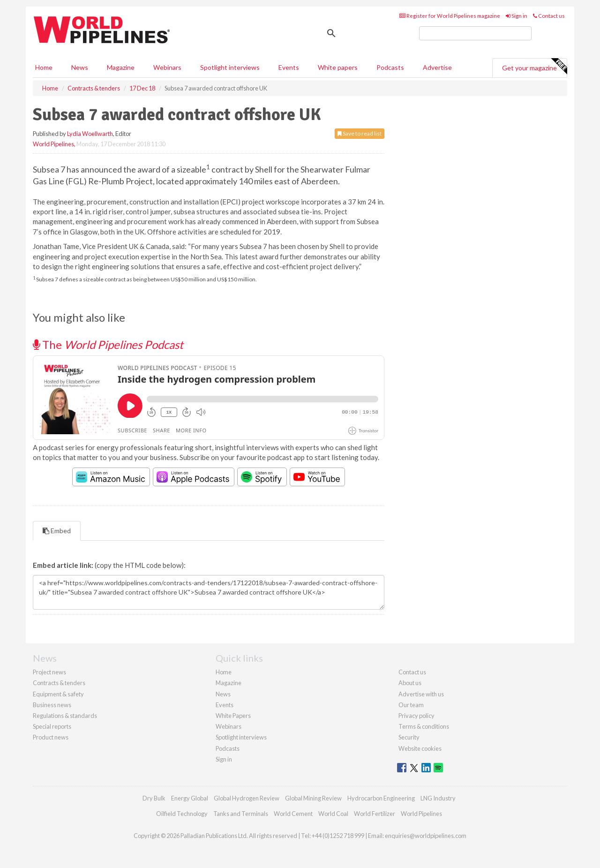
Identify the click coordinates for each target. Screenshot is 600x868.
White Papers (233, 716)
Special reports (52, 726)
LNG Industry (438, 798)
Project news (49, 672)
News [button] (80, 67)
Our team (411, 705)
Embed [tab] (57, 531)
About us (410, 683)
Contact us (549, 16)
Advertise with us (421, 694)
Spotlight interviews (230, 67)
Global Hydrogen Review (247, 798)
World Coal (333, 814)
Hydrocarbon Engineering (381, 798)
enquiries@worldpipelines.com (426, 836)
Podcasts (390, 67)
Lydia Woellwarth (90, 134)
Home (44, 67)
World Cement (293, 814)
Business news (52, 705)
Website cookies (420, 748)
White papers (338, 67)
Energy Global (190, 798)
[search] (475, 33)
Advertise (437, 67)
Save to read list (360, 133)
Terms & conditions (424, 726)
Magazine (121, 67)
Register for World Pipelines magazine (450, 16)
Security (409, 737)
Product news (51, 737)
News (223, 694)
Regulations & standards (65, 716)
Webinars (167, 67)
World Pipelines (53, 144)
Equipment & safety (58, 694)
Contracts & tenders (59, 683)
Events (289, 67)
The (108, 344)
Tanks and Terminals (241, 814)
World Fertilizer (375, 814)
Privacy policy (416, 716)
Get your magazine (534, 67)
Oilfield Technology (182, 814)
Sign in (517, 16)
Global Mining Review (313, 798)
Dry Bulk (154, 798)
